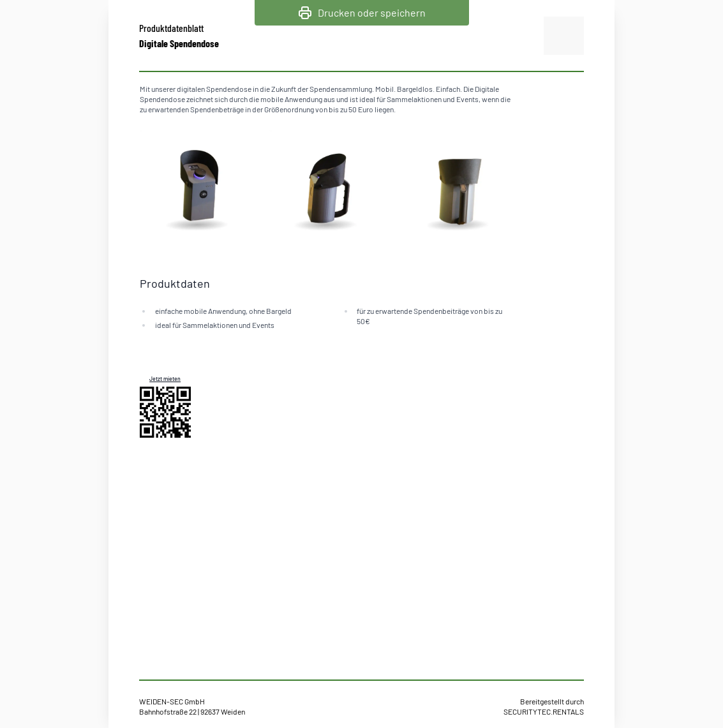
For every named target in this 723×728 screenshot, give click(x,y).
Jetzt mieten (165, 379)
